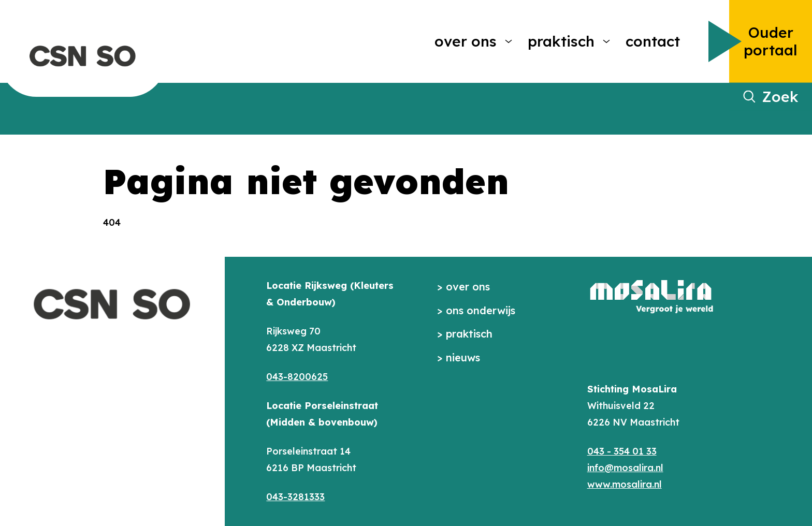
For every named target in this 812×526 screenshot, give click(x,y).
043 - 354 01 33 (622, 451)
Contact (653, 41)
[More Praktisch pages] (606, 41)
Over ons (466, 41)
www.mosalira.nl (625, 484)
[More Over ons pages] (509, 41)
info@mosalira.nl (625, 468)
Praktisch (561, 41)
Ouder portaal (771, 41)
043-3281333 (295, 497)
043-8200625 (297, 377)
